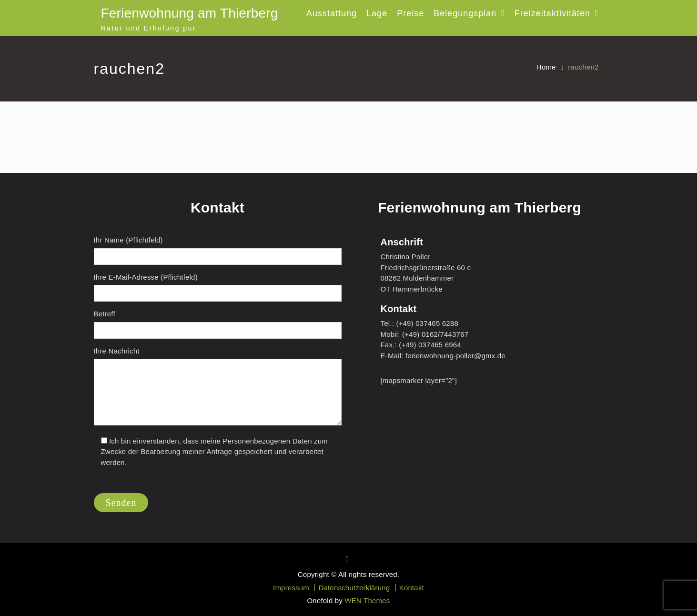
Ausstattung (332, 13)
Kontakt (412, 588)
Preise (410, 13)
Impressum (291, 588)
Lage (377, 13)
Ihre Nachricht (218, 388)
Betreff (218, 324)
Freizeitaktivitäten (552, 13)
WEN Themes (367, 601)
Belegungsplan (465, 13)
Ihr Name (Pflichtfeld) (218, 250)
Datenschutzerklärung (354, 588)
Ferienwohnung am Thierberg (190, 13)
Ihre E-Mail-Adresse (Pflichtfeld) (218, 288)
